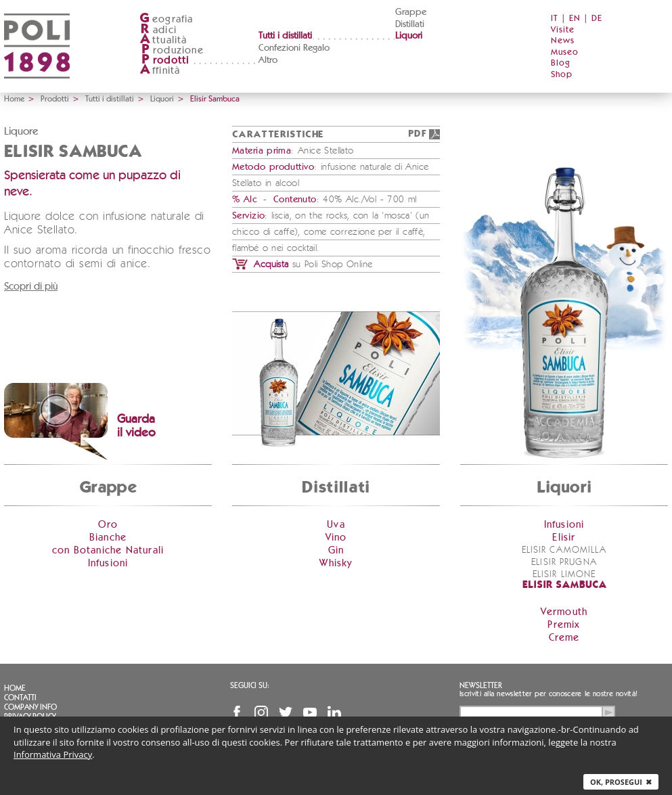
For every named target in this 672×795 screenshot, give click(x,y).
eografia (166, 19)
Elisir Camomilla (564, 550)
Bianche (108, 538)
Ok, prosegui (621, 782)
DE (597, 19)
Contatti (20, 698)
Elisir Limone (564, 574)
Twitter (286, 712)
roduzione (172, 50)
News (563, 41)
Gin (336, 550)
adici (158, 30)
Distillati (410, 24)
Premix (564, 625)
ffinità (160, 71)
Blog (561, 63)
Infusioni (108, 563)
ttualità (163, 40)
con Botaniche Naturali (108, 550)
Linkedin (334, 712)
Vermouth (564, 612)
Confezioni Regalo (294, 48)
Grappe (411, 12)
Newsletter (481, 685)
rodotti (164, 61)
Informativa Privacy (53, 754)
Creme (564, 638)
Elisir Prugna (564, 562)
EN (575, 19)
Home (14, 99)
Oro (108, 525)
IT (555, 19)
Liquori (409, 36)
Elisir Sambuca (564, 586)
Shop (562, 75)
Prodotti (55, 99)
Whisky (336, 563)
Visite (563, 30)
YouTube (310, 712)
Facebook (237, 712)
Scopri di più (31, 287)
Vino (336, 538)
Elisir (564, 538)
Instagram (261, 712)
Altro (268, 60)
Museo (565, 52)
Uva (336, 525)
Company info (30, 707)
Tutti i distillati (285, 36)
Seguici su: (250, 685)
